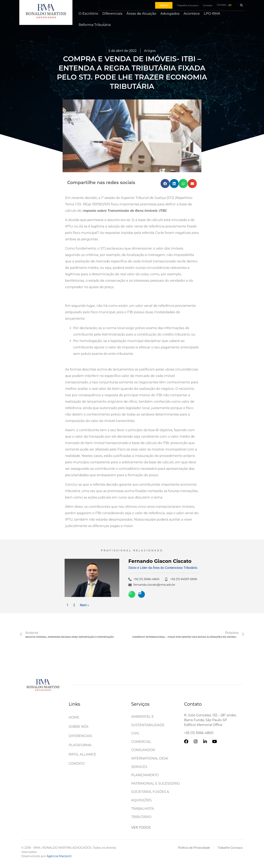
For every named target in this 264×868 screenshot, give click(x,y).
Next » (84, 605)
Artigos (150, 51)
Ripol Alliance (82, 754)
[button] (241, 5)
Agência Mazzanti (59, 856)
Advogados (170, 13)
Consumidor (143, 750)
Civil (135, 733)
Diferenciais (112, 13)
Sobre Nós (78, 727)
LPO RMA (212, 13)
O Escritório (88, 13)
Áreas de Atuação (141, 13)
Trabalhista (143, 809)
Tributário (141, 817)
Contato (77, 764)
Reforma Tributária (95, 25)
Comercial (141, 742)
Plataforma (80, 745)
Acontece (192, 13)
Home (74, 717)
